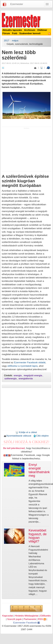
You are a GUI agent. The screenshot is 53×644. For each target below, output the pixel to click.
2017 (7, 41)
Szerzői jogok (14, 619)
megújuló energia (33, 375)
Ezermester (17, 4)
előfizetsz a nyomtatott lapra (23, 366)
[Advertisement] (27, 150)
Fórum (6, 33)
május (15, 41)
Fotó (15, 33)
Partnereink (30, 619)
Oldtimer (42, 30)
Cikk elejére (41, 436)
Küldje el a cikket (26, 432)
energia (18, 375)
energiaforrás (26, 379)
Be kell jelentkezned (14, 448)
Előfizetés (45, 616)
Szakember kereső (30, 33)
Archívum (30, 30)
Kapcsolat (8, 616)
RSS (42, 619)
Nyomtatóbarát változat (17, 436)
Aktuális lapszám (12, 30)
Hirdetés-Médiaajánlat (27, 616)
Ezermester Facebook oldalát (30, 362)
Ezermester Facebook (26, 623)
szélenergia (11, 379)
